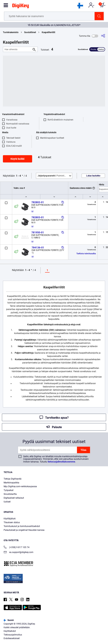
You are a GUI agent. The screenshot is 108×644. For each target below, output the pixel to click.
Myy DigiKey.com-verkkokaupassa (20, 486)
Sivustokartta (10, 494)
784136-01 (38, 247)
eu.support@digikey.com (19, 553)
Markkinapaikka (11, 483)
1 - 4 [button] (18, 176)
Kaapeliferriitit (48, 32)
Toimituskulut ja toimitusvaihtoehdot (22, 526)
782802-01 (38, 202)
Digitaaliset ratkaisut (14, 498)
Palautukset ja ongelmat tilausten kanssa (24, 530)
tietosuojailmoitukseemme (61, 462)
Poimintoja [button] (52, 176)
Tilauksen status (12, 522)
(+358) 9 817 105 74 (17, 548)
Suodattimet (30, 32)
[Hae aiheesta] (17, 49)
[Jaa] (103, 36)
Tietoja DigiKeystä (13, 479)
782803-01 (38, 217)
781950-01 (38, 232)
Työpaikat (9, 490)
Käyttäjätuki (10, 519)
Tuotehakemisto (11, 32)
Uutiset (7, 502)
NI (32, 212)
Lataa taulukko (93, 176)
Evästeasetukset (12, 638)
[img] (21, 7)
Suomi (9, 620)
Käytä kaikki (18, 159)
